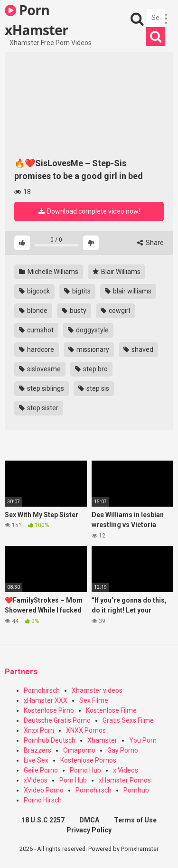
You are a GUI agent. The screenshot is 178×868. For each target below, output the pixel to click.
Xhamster (102, 740)
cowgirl (115, 311)
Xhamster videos (97, 690)
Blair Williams (117, 272)
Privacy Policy (89, 830)
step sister (39, 408)
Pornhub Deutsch (50, 740)
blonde (33, 311)
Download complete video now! (89, 211)
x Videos (126, 770)
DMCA (89, 820)
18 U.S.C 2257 (43, 820)
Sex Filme (94, 700)
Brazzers (37, 750)
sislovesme (40, 369)
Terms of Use (135, 820)
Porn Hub (73, 780)
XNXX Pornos (86, 730)
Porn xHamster (36, 19)
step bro (91, 369)
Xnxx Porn (39, 730)
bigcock (34, 291)
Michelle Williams (49, 272)
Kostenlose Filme (111, 710)
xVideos (36, 780)
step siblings (42, 388)
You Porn (143, 740)
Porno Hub (85, 770)
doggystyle (88, 330)
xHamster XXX (46, 700)
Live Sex (36, 760)
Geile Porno (41, 770)
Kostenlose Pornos (88, 760)
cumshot (36, 330)
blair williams (128, 291)
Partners (21, 672)
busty (74, 311)
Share (150, 243)
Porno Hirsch (43, 800)
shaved (138, 349)
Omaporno (79, 750)
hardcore (37, 349)
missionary (89, 349)
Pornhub (136, 790)
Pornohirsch (42, 690)
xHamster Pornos (125, 780)
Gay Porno (123, 750)
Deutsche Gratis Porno (57, 720)
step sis (94, 388)
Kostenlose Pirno (49, 710)
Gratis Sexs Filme (128, 720)
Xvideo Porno (44, 790)
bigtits (77, 291)
